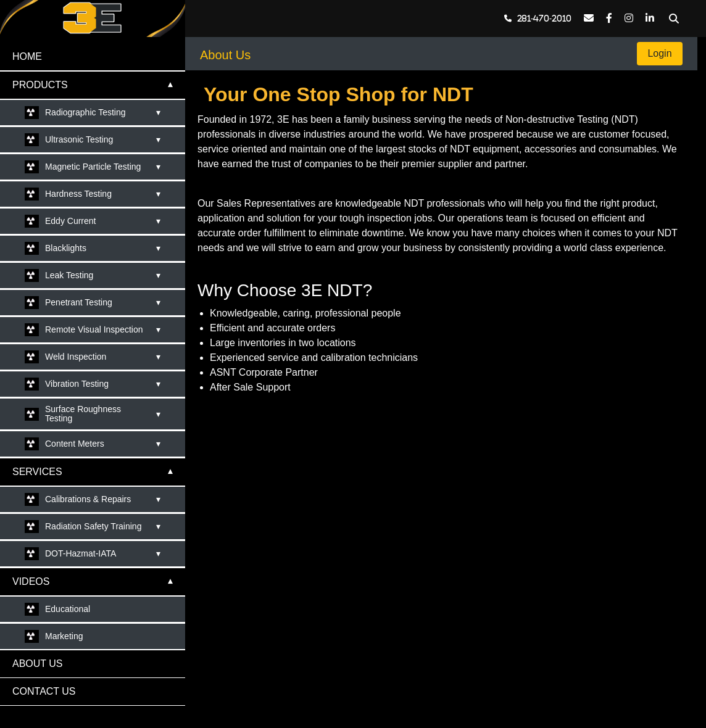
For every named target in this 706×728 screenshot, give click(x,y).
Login (660, 53)
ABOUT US (38, 664)
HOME (27, 56)
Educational (68, 609)
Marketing (64, 636)
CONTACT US (44, 691)
